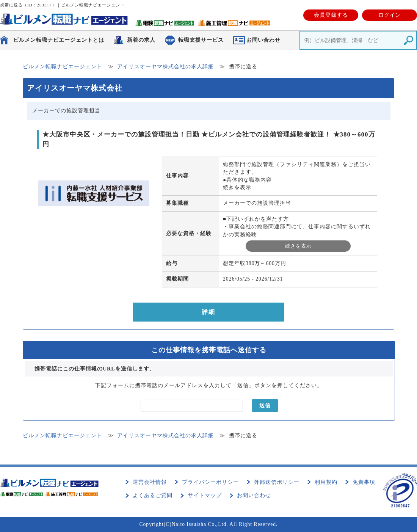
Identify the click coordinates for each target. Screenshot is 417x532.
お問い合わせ (254, 495)
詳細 (208, 312)
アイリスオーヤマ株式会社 (75, 88)
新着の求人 (141, 40)
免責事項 (364, 482)
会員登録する (331, 15)
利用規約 (326, 482)
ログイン (390, 15)
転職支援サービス (201, 40)
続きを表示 (237, 188)
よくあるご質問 (153, 495)
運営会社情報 (150, 482)
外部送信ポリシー (277, 482)
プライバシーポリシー (210, 482)
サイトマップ (205, 495)
